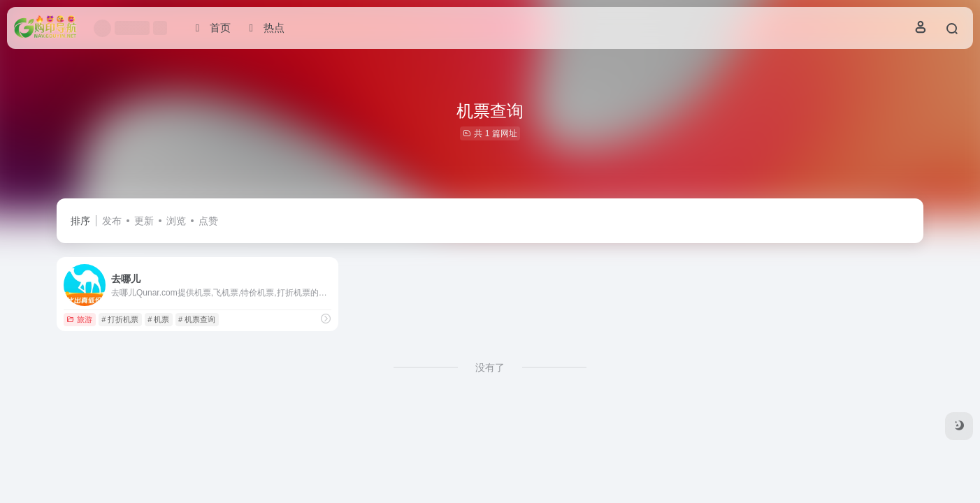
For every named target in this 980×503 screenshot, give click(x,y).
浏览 (176, 221)
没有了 (490, 367)
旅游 (79, 319)
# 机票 (158, 319)
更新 (144, 221)
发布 (112, 221)
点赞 (208, 221)
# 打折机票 (120, 319)
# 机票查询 (197, 319)
